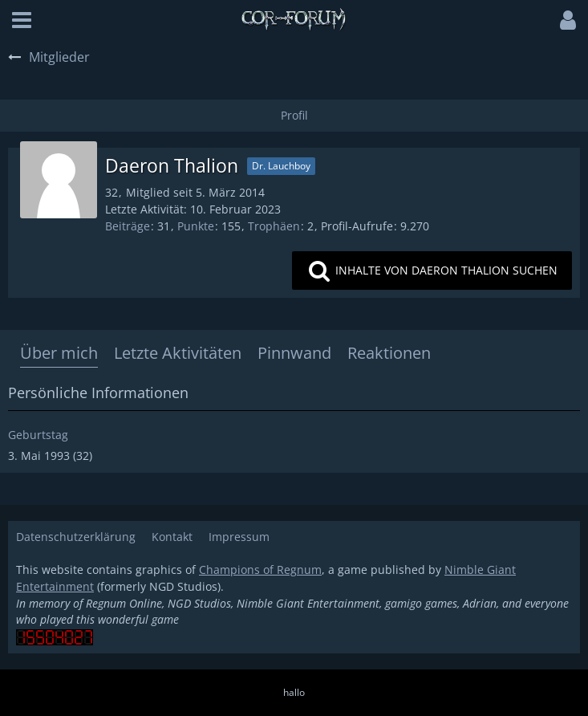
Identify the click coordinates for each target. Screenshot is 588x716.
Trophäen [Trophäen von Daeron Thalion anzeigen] (274, 226)
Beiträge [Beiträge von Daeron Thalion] (128, 226)
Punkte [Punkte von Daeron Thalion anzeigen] (196, 226)
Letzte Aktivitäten (178, 353)
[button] (22, 20)
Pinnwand (294, 353)
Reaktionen (389, 353)
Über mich (59, 353)
